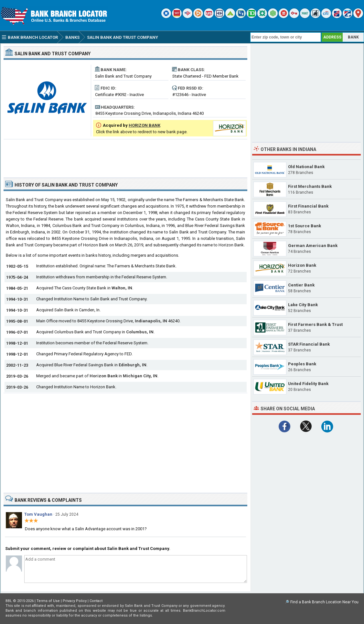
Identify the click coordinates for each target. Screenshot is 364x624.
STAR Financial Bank (309, 344)
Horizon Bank (104, 376)
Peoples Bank (302, 364)
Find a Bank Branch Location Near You (324, 602)
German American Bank (313, 246)
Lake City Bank (303, 305)
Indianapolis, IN (151, 321)
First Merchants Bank (310, 186)
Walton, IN (122, 288)
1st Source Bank (305, 226)
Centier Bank (301, 285)
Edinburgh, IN (133, 365)
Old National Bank (306, 167)
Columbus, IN (140, 332)
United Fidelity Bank (308, 384)
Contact (96, 601)
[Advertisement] (125, 156)
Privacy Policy (75, 601)
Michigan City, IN (140, 376)
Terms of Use (48, 601)
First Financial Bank (308, 206)
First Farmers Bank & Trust (315, 324)
